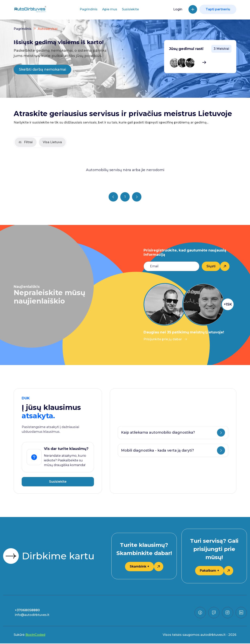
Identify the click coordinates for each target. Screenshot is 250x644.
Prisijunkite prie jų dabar (165, 340)
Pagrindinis (89, 9)
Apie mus (110, 9)
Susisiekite (130, 9)
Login (178, 9)
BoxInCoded (35, 635)
